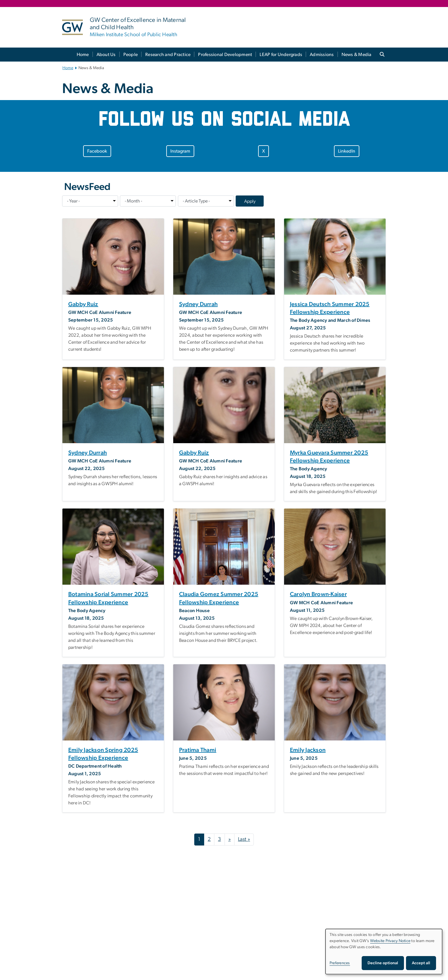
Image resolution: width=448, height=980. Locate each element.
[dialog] (384, 952)
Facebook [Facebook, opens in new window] (97, 151)
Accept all (421, 963)
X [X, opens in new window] (264, 151)
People (131, 55)
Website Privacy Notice (390, 941)
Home (83, 55)
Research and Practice (168, 55)
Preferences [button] (340, 963)
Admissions (322, 55)
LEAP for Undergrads (281, 55)
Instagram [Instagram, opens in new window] (180, 151)
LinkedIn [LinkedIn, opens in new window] (347, 151)
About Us (106, 55)
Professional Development (225, 55)
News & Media (357, 55)
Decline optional (383, 963)
